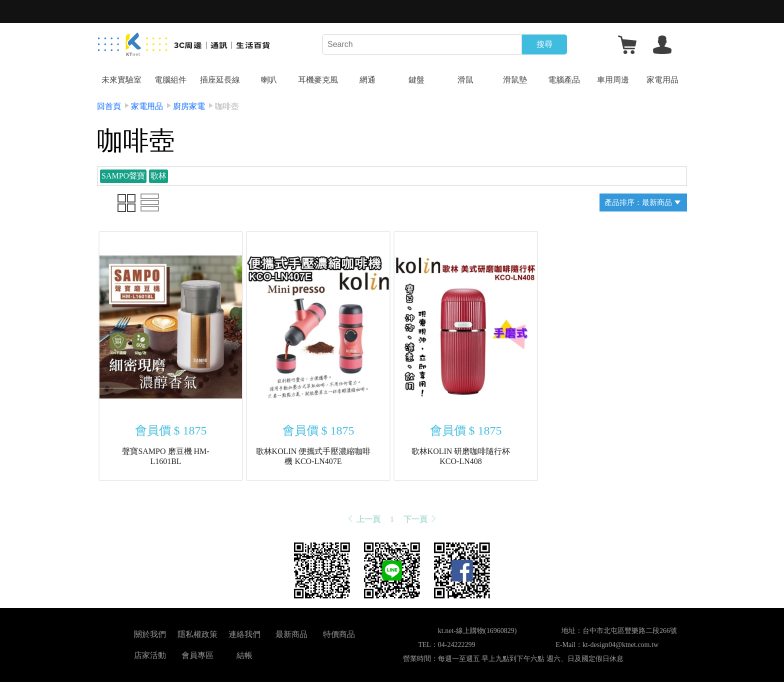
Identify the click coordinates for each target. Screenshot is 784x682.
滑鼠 (465, 80)
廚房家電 (189, 106)
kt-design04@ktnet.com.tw (620, 645)
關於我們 (150, 634)
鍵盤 (416, 80)
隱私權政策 (197, 634)
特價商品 (339, 634)
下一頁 (420, 519)
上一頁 (363, 519)
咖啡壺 (227, 106)
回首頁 (109, 106)
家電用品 (662, 80)
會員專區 (197, 655)
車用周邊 (613, 80)
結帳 (244, 655)
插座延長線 (220, 80)
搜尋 (544, 44)
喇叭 (269, 80)
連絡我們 (244, 634)
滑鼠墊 (515, 80)
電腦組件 (170, 80)
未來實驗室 (121, 80)
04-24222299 (457, 645)
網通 (367, 80)
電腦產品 (564, 80)
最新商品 (291, 634)
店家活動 (150, 655)
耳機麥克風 (318, 80)
